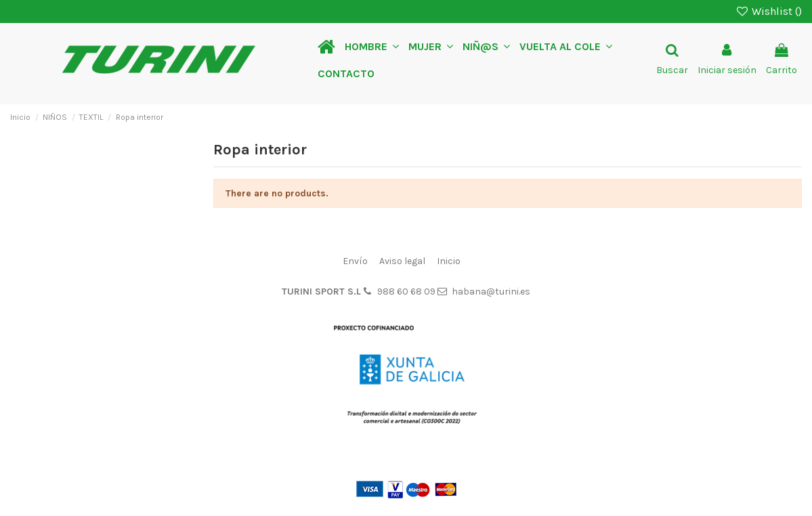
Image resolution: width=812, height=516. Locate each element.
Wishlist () (768, 11)
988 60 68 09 (406, 292)
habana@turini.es (491, 292)
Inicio (449, 261)
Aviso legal (402, 261)
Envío (355, 261)
